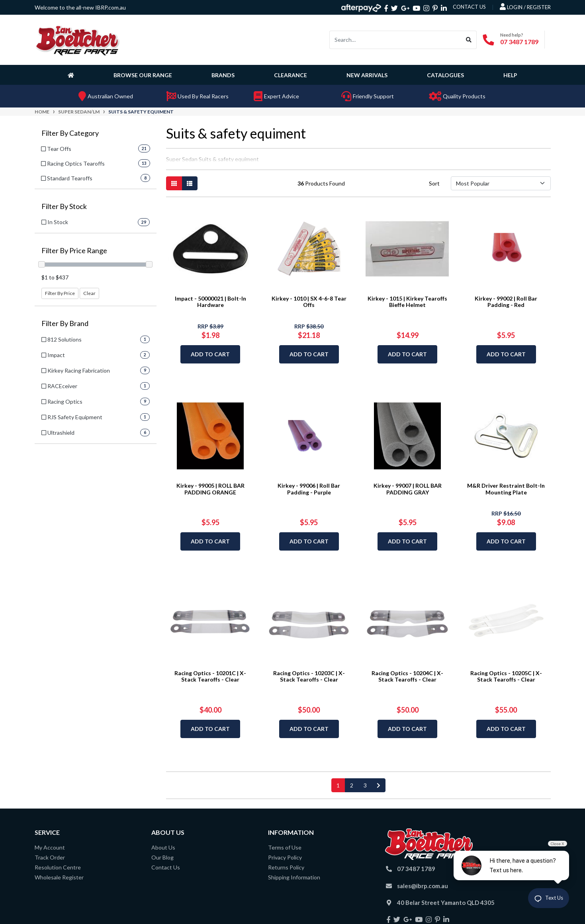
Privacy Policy (285, 857)
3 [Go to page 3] (365, 785)
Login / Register (525, 7)
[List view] (190, 183)
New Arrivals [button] (367, 75)
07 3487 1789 (519, 42)
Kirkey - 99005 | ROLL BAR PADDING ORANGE (210, 489)
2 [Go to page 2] (352, 785)
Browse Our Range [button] (143, 75)
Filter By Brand (65, 323)
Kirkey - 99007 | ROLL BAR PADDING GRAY (408, 489)
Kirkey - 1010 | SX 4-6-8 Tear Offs (309, 302)
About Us (163, 847)
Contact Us (166, 867)
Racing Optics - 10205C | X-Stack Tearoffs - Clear (506, 676)
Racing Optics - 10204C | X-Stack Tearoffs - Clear (407, 676)
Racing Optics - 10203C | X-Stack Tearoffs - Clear (309, 676)
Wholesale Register (59, 877)
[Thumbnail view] (174, 183)
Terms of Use (285, 847)
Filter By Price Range (74, 251)
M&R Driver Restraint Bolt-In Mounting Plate (506, 489)
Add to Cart (210, 354)
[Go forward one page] (379, 785)
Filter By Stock (64, 206)
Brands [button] (223, 75)
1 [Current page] (338, 785)
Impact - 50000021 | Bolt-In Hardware (210, 302)
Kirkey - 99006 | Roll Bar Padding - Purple (309, 489)
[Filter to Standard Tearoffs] (96, 178)
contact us (469, 7)
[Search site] (469, 40)
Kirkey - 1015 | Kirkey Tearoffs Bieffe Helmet (407, 302)
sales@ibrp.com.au (423, 886)
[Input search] (395, 40)
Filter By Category (70, 133)
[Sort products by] (501, 183)
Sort (434, 183)
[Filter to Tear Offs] (96, 149)
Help (510, 75)
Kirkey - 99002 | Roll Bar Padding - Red (506, 302)
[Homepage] (72, 75)
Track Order (50, 857)
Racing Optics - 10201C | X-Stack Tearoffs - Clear (210, 676)
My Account (50, 847)
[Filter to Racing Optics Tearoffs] (96, 163)
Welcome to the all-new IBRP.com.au (80, 7)
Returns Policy (286, 867)
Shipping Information (294, 877)
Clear (89, 293)
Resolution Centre (58, 867)
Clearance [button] (291, 75)
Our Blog (162, 857)
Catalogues (445, 75)
